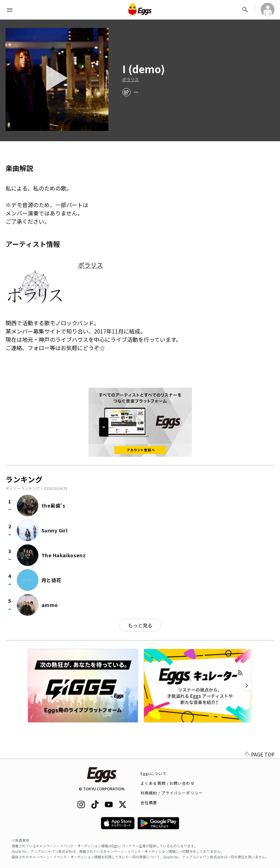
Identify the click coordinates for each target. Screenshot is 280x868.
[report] (136, 92)
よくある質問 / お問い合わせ (168, 783)
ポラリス (131, 79)
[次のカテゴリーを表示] (247, 686)
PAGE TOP (259, 754)
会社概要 (149, 802)
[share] (126, 92)
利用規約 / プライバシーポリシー (172, 793)
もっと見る (140, 625)
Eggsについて (154, 773)
